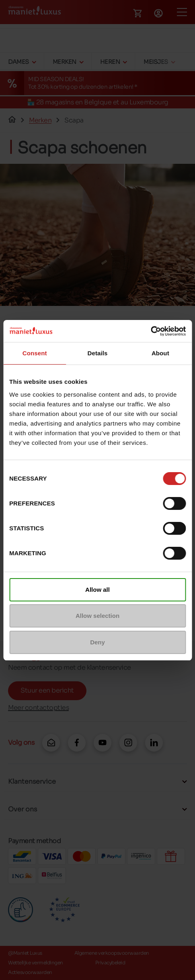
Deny (97, 642)
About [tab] (160, 353)
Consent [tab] (35, 353)
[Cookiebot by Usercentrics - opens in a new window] (151, 331)
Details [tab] (98, 353)
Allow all (97, 590)
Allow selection (97, 616)
